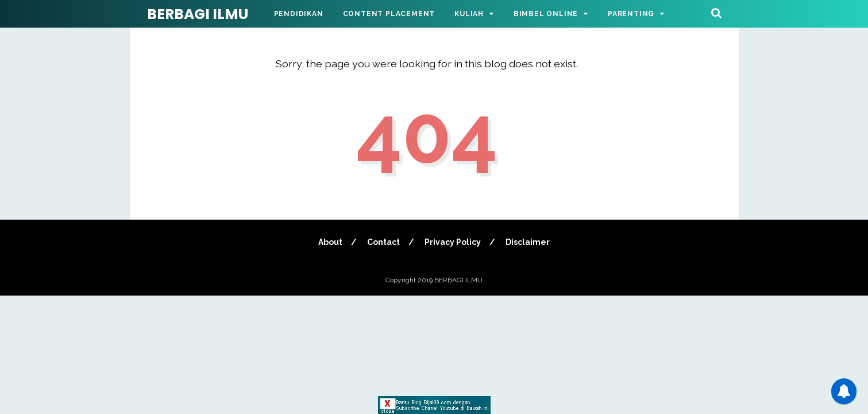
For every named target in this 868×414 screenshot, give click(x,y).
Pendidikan (299, 14)
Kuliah (469, 14)
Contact (383, 242)
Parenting (631, 14)
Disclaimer (528, 242)
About (330, 242)
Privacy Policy (453, 242)
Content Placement (389, 14)
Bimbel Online (546, 14)
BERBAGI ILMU (198, 14)
